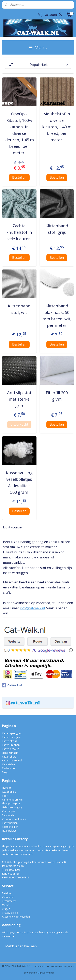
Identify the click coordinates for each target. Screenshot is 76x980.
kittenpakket (9, 831)
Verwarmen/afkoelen (14, 819)
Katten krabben (11, 745)
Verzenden (8, 897)
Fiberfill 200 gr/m (57, 396)
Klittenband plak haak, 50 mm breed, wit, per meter (57, 316)
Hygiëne (7, 788)
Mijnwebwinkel (46, 973)
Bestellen (19, 177)
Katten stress (9, 741)
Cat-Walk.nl (12, 685)
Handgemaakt (10, 753)
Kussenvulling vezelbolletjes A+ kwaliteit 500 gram (19, 482)
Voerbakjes (9, 811)
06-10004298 (11, 870)
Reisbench (8, 815)
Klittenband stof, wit (19, 309)
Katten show (9, 757)
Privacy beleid (10, 913)
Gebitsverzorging (12, 807)
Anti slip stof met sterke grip (19, 399)
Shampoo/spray (11, 803)
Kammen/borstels (12, 800)
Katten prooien (11, 749)
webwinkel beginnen (63, 966)
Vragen (6, 909)
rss (47, 966)
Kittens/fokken (10, 827)
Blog (5, 772)
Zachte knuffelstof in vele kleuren (19, 232)
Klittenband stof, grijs (57, 229)
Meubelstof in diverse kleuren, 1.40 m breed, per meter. (57, 127)
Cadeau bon (9, 768)
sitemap (39, 966)
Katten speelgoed (12, 733)
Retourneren (9, 901)
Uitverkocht (19, 424)
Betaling (7, 893)
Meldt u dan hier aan (21, 946)
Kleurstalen (8, 764)
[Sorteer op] (38, 65)
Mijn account (50, 15)
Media (6, 905)
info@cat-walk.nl (32, 608)
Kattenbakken (10, 823)
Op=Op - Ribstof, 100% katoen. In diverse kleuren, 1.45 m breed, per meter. (19, 133)
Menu (38, 47)
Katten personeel (12, 760)
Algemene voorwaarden (16, 917)
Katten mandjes (11, 737)
